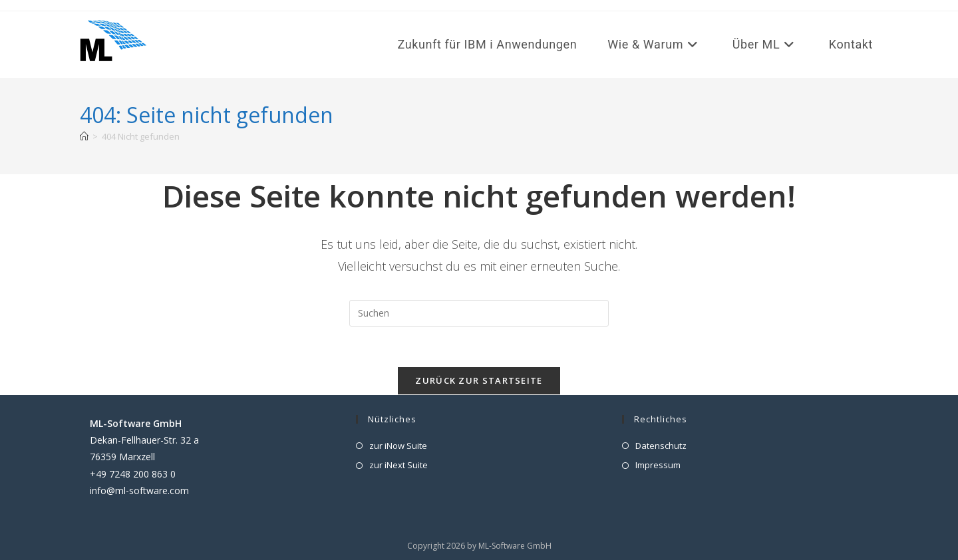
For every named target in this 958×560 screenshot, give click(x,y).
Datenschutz (661, 446)
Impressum (658, 465)
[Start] (84, 136)
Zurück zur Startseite (479, 380)
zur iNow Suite (398, 446)
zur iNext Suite (399, 465)
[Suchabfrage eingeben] (479, 313)
